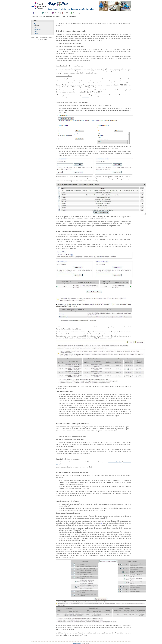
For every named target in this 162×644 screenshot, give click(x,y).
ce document (85, 97)
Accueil (37, 13)
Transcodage (77, 13)
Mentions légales (77, 643)
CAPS (66, 13)
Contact (36, 34)
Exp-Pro (36, 24)
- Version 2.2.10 (85, 643)
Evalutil (57, 13)
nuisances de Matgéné (115, 462)
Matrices (47, 13)
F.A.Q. (36, 32)
